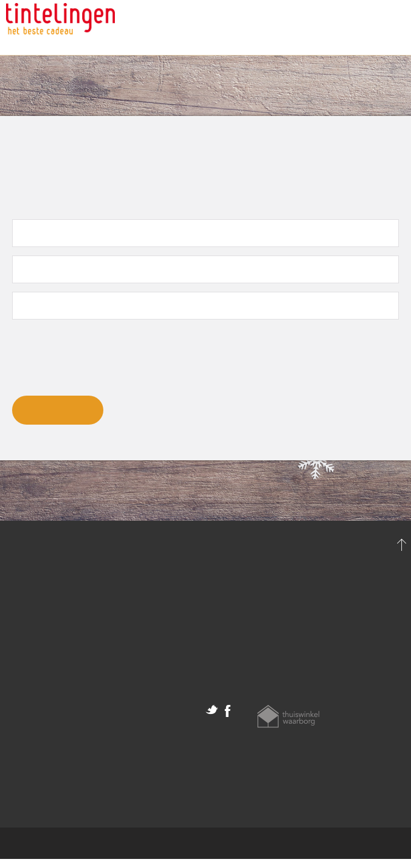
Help (216, 628)
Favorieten (29, 632)
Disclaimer (29, 738)
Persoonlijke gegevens (55, 601)
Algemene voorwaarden (58, 722)
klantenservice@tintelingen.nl (271, 612)
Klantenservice (366, 28)
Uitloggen (27, 648)
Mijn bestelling (39, 617)
